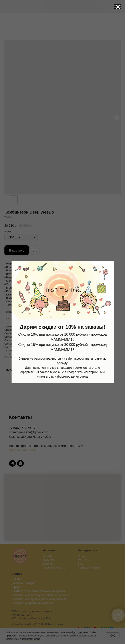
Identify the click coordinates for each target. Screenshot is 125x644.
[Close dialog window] (118, 7)
